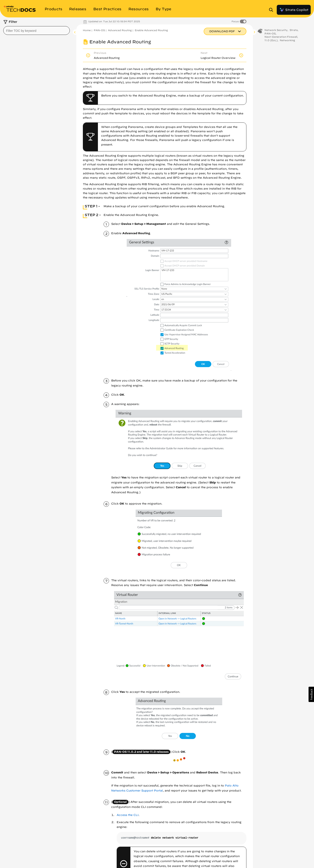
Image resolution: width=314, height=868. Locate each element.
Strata (294, 30)
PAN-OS (99, 30)
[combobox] (37, 31)
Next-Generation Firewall (281, 37)
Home (87, 30)
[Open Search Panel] (272, 10)
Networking (287, 40)
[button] (311, 694)
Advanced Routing (120, 30)
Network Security (276, 30)
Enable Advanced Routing (151, 30)
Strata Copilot (294, 10)
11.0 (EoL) (271, 40)
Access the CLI (128, 815)
